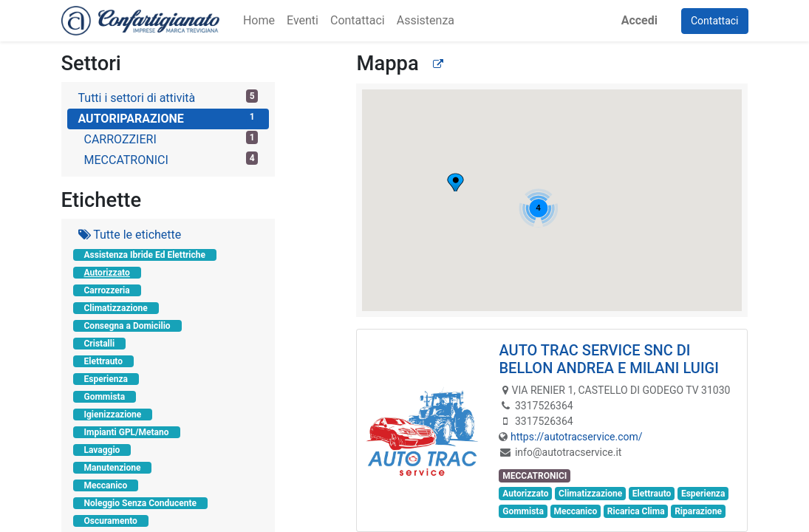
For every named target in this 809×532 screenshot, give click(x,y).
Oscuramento (111, 521)
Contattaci (715, 21)
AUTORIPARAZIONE (168, 118)
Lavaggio (102, 450)
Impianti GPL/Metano (127, 432)
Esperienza (106, 379)
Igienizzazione (113, 415)
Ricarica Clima (636, 511)
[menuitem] (259, 21)
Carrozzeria (107, 290)
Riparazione (698, 511)
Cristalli (100, 344)
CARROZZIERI (171, 139)
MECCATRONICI (171, 159)
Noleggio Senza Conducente (140, 503)
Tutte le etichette (130, 235)
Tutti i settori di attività (168, 97)
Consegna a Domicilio (127, 326)
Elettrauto (104, 361)
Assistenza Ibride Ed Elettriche (145, 255)
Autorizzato (107, 273)
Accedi (639, 20)
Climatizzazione (116, 308)
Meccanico (106, 485)
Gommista (105, 397)
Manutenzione (113, 468)
